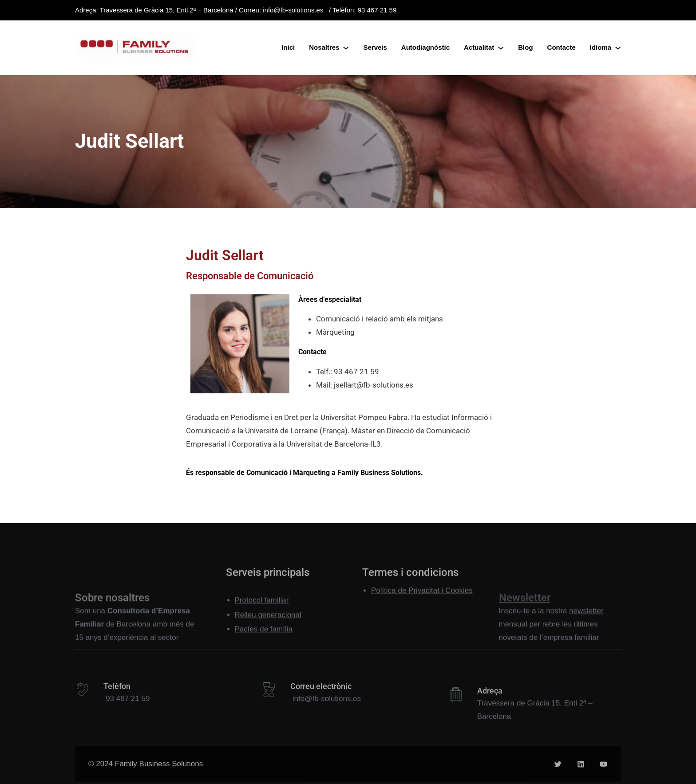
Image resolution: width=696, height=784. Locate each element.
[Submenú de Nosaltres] (346, 48)
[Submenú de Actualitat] (501, 48)
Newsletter (525, 626)
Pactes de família (264, 643)
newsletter (586, 636)
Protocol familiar (262, 614)
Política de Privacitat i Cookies (422, 595)
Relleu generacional (268, 628)
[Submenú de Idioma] (618, 48)
